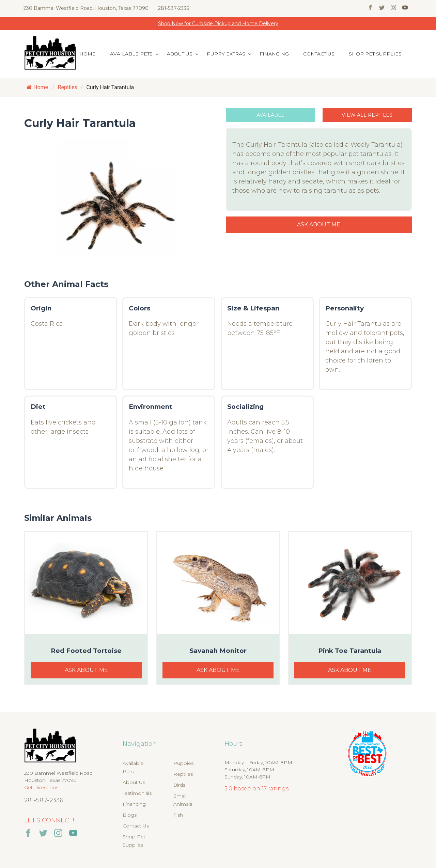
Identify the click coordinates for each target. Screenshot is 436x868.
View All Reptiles (367, 115)
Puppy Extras (226, 54)
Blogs (130, 815)
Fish (178, 815)
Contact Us (319, 54)
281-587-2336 (174, 8)
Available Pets (131, 54)
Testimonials (137, 793)
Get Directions (41, 787)
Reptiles (183, 774)
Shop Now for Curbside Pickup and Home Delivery (218, 23)
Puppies (183, 763)
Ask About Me (319, 224)
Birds (179, 785)
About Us (180, 54)
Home (88, 54)
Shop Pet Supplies (375, 54)
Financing (274, 54)
